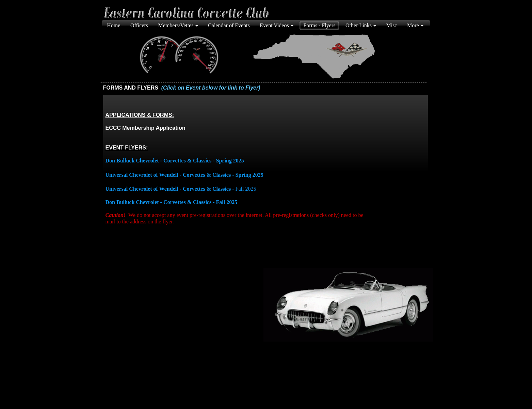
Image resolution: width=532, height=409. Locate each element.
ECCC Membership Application (146, 128)
